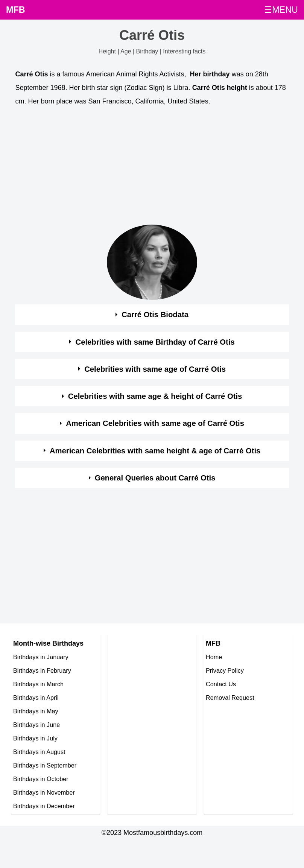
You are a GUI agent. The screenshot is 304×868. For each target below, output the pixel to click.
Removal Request (230, 698)
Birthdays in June (36, 725)
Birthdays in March (38, 684)
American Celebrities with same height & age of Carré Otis (155, 451)
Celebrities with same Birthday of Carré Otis (155, 342)
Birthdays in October (41, 779)
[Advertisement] (145, 167)
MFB (16, 10)
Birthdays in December (44, 806)
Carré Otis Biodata (155, 315)
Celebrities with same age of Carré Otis (155, 369)
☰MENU (281, 10)
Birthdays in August (39, 752)
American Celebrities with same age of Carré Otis (155, 423)
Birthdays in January (41, 657)
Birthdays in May (36, 711)
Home (214, 657)
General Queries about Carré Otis (155, 478)
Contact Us (221, 684)
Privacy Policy (225, 670)
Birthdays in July (35, 738)
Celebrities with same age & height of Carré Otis (155, 396)
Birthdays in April (36, 698)
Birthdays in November (44, 792)
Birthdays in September (45, 765)
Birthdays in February (42, 670)
